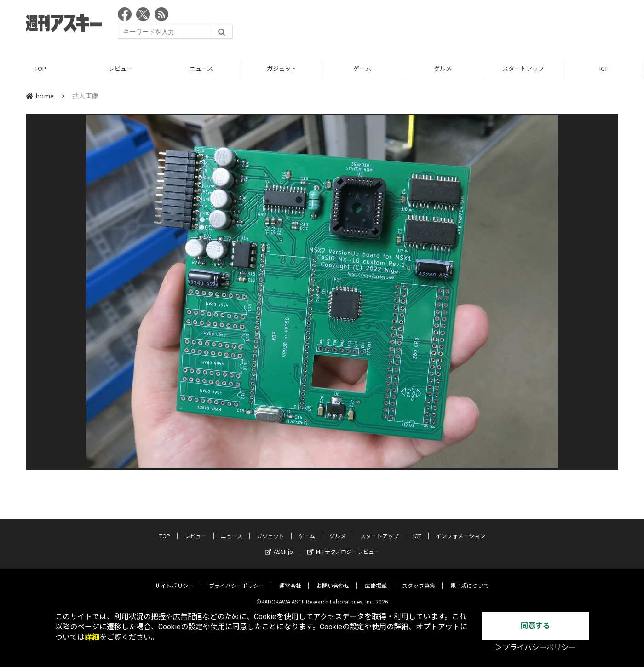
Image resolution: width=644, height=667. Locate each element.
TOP (40, 69)
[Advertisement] (451, 25)
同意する (535, 626)
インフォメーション (460, 529)
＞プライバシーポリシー (535, 647)
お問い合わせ (333, 578)
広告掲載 (376, 578)
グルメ (443, 69)
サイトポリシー (174, 578)
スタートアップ (523, 69)
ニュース (201, 69)
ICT (604, 69)
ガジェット (282, 69)
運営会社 (290, 578)
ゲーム (362, 69)
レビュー (121, 69)
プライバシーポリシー (236, 578)
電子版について (470, 578)
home (40, 96)
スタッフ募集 (419, 578)
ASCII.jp (279, 544)
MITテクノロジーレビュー (343, 544)
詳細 (92, 637)
